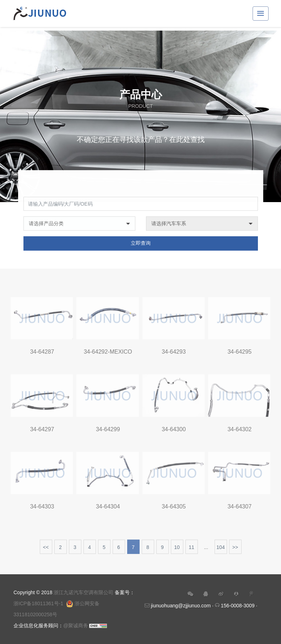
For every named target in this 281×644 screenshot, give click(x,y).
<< (46, 550)
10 (177, 550)
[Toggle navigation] (261, 14)
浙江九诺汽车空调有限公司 (83, 592)
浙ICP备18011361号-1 (38, 603)
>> (235, 550)
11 (191, 550)
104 (220, 550)
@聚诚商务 (76, 625)
